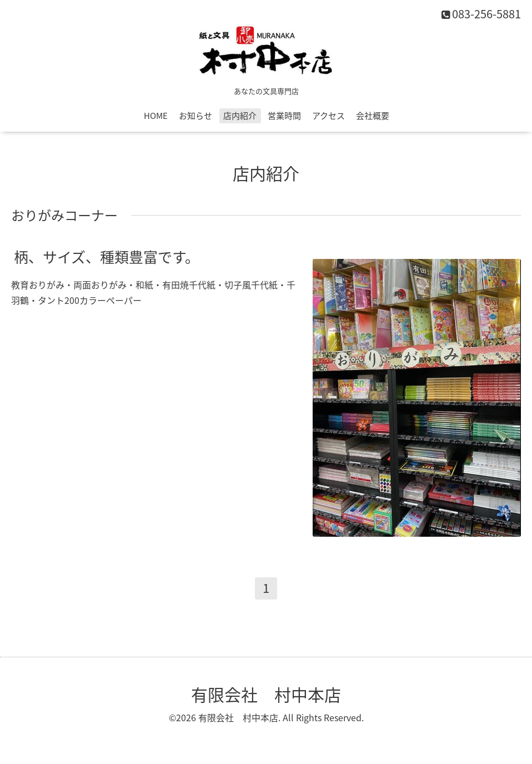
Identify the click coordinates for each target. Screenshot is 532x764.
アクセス (328, 116)
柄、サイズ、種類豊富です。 (107, 256)
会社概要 (373, 116)
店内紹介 (240, 116)
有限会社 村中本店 (266, 694)
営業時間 (284, 116)
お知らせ (195, 116)
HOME (156, 116)
